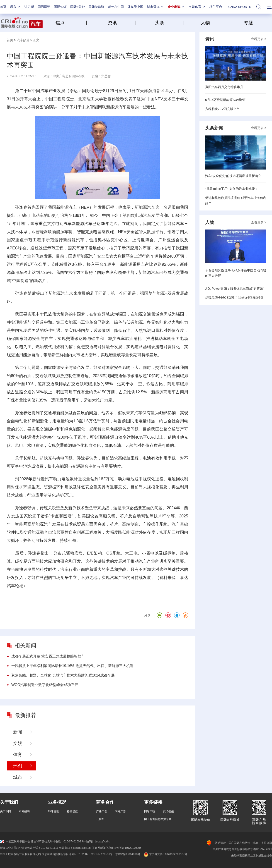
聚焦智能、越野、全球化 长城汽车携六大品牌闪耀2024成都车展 (63, 675)
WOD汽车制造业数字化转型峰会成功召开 (45, 685)
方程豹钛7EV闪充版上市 (222, 109)
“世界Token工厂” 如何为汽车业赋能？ (232, 189)
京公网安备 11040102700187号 (165, 854)
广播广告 (102, 811)
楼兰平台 (216, 7)
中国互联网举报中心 (15, 842)
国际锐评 (60, 7)
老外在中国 (116, 7)
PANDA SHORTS (239, 7)
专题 (248, 23)
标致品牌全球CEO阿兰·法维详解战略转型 (234, 298)
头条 (160, 23)
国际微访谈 (96, 7)
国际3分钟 (78, 7)
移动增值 (72, 811)
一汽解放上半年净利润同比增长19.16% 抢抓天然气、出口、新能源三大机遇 (72, 666)
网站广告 (120, 811)
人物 (205, 23)
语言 (15, 7)
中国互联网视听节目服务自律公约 (20, 854)
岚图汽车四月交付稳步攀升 (224, 87)
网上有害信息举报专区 (158, 819)
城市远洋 (155, 7)
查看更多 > (259, 39)
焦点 (70, 23)
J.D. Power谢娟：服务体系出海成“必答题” (235, 289)
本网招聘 (24, 811)
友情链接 (168, 811)
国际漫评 (44, 7)
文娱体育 (197, 7)
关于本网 (5, 811)
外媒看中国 (135, 7)
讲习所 (29, 7)
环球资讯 (53, 811)
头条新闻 (214, 128)
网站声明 (150, 811)
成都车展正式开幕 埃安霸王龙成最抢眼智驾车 (48, 656)
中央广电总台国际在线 (69, 76)
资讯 (112, 23)
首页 (3, 7)
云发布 (100, 819)
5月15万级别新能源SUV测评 (225, 100)
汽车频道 (23, 40)
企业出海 (176, 7)
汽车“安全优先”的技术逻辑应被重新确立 (233, 176)
